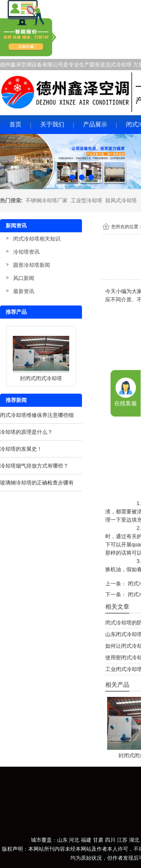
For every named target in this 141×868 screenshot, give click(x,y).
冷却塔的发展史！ (21, 449)
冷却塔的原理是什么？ (26, 432)
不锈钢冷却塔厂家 (47, 200)
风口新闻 (24, 278)
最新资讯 (24, 291)
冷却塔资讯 (26, 252)
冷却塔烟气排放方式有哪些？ (34, 466)
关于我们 (52, 124)
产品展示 (95, 124)
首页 (15, 124)
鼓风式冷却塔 (121, 200)
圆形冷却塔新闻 (32, 265)
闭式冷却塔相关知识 (37, 239)
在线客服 (126, 403)
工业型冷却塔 (86, 200)
